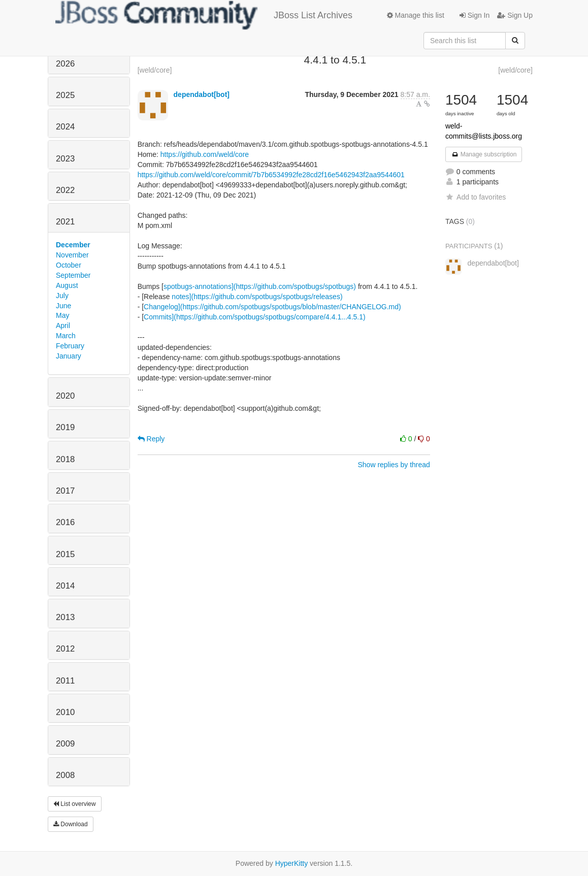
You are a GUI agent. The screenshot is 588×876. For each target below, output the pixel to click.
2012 (65, 649)
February (70, 346)
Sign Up (515, 15)
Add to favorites (476, 197)
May (62, 315)
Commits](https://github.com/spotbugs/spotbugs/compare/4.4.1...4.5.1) (255, 317)
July (62, 296)
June (63, 306)
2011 (65, 681)
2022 (65, 190)
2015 (65, 554)
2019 (65, 427)
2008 (65, 775)
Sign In (475, 15)
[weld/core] (155, 70)
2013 (65, 617)
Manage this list (416, 15)
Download (71, 824)
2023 (65, 159)
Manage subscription (484, 154)
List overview (75, 804)
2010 (65, 712)
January (69, 356)
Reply (151, 439)
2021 (65, 222)
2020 (65, 396)
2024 (65, 127)
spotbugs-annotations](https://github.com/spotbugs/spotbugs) (260, 286)
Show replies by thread (394, 465)
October (69, 265)
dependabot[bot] (202, 94)
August (67, 285)
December (73, 245)
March (66, 336)
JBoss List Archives (204, 15)
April (63, 326)
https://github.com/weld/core (205, 154)
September (73, 275)
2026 (65, 64)
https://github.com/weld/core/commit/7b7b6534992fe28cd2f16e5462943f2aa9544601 (271, 175)
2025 (65, 95)
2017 (65, 491)
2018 (65, 459)
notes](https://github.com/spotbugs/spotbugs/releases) (257, 297)
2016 (65, 522)
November (72, 255)
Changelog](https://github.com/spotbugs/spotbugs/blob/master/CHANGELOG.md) (272, 307)
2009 (65, 744)
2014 (65, 586)
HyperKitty (292, 863)
